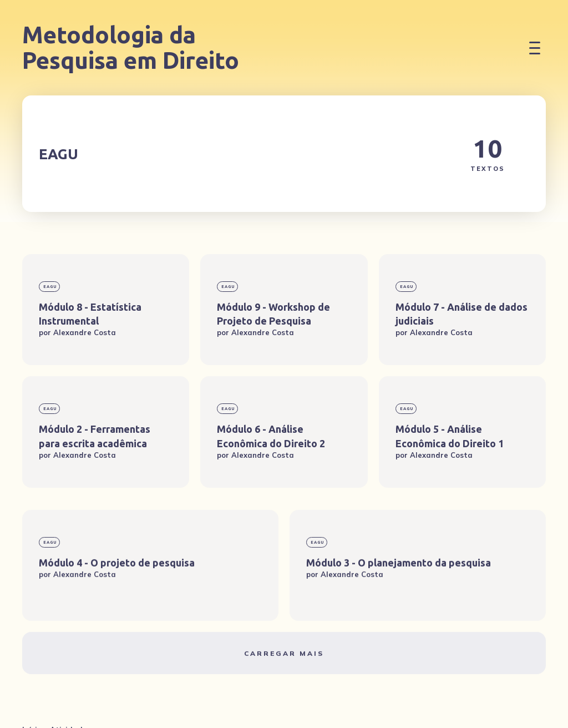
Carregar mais (284, 691)
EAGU (50, 287)
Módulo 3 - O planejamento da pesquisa (399, 600)
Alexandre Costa (85, 332)
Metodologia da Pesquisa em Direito (131, 48)
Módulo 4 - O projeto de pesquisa (117, 600)
